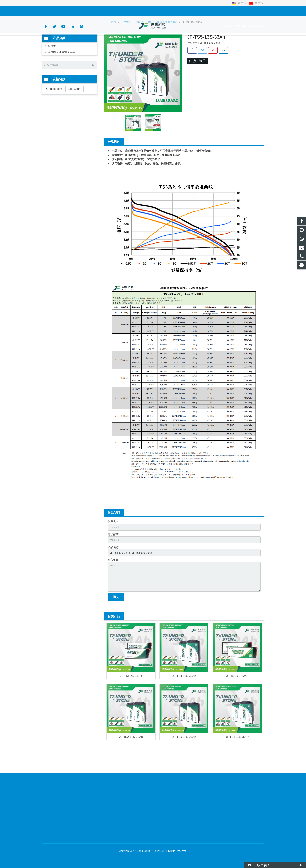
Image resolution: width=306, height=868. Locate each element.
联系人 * (113, 545)
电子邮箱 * (114, 558)
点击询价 (197, 84)
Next (177, 96)
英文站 (240, 3)
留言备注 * (114, 585)
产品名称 (113, 572)
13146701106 (53, 11)
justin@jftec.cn (76, 11)
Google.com (54, 112)
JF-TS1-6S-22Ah (237, 704)
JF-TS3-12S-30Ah (237, 765)
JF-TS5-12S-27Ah (184, 765)
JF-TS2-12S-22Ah (131, 765)
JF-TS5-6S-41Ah (131, 704)
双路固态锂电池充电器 (61, 75)
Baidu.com (74, 112)
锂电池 (52, 69)
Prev (109, 96)
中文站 (256, 3)
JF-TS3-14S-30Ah (184, 704)
